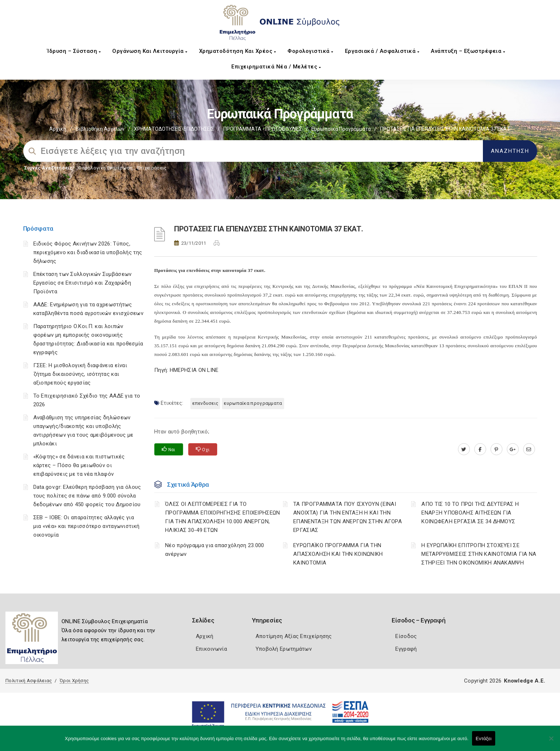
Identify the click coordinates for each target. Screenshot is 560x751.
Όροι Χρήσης (74, 681)
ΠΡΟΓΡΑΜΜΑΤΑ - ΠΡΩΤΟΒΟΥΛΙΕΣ (263, 129)
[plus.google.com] (513, 449)
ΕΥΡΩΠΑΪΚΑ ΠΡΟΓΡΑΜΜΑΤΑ (253, 403)
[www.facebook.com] (480, 449)
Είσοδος (406, 636)
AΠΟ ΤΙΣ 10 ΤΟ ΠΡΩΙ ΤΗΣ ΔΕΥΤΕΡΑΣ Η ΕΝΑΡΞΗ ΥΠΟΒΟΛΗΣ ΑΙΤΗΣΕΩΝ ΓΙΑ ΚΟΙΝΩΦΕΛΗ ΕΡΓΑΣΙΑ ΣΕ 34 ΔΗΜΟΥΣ (470, 513)
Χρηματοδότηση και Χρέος (238, 51)
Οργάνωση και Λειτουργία (150, 51)
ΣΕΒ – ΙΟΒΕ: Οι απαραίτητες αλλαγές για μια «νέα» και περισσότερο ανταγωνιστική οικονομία (87, 526)
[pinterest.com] (496, 449)
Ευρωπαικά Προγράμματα (341, 129)
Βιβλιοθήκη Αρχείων (100, 129)
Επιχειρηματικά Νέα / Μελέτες (276, 67)
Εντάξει (484, 739)
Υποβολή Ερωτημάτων (284, 649)
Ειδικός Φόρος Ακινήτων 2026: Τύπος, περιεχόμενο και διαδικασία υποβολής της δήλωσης (88, 252)
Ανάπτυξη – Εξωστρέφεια (468, 51)
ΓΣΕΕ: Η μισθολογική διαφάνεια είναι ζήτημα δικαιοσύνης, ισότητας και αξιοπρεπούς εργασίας (80, 374)
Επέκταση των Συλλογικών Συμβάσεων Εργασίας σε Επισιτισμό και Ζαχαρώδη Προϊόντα (83, 283)
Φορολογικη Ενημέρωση (105, 168)
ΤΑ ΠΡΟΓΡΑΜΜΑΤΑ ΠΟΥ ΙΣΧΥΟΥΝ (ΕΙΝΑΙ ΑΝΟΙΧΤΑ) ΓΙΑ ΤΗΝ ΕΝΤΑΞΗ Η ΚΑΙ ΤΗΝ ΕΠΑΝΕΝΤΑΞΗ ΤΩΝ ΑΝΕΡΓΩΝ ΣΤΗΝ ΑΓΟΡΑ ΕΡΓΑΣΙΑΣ (348, 517)
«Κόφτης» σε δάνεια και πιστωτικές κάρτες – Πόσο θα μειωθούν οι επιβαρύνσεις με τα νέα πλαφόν (79, 465)
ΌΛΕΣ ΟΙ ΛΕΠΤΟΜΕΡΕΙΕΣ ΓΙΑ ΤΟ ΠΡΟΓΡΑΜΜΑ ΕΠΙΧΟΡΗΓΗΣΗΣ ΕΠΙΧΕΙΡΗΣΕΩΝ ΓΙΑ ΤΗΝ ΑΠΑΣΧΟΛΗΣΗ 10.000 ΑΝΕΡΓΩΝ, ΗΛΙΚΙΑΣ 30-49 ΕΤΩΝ (223, 517)
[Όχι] (551, 742)
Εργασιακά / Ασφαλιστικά (382, 51)
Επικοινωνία (211, 649)
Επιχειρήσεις (152, 168)
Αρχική (58, 129)
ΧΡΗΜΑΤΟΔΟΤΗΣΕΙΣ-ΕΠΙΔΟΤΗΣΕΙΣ (174, 129)
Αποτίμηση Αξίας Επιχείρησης (294, 636)
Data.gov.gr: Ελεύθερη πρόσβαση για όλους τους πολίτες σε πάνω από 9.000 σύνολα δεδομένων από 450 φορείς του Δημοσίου (87, 496)
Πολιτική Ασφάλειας (29, 681)
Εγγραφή (406, 649)
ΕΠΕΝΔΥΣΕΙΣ (205, 403)
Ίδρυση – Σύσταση (74, 51)
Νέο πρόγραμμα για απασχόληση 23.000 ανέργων (215, 550)
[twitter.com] (464, 449)
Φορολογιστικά (310, 51)
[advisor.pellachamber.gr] (529, 449)
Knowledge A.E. (525, 681)
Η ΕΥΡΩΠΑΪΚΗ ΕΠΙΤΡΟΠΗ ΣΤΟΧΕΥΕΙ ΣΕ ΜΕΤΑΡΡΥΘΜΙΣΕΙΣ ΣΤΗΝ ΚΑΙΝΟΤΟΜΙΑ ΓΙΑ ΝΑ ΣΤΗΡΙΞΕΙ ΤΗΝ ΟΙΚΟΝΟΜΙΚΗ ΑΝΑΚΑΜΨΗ (479, 554)
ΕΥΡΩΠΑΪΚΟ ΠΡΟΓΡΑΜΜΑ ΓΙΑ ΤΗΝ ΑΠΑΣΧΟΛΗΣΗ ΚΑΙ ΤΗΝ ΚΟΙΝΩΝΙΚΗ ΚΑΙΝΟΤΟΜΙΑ (338, 554)
